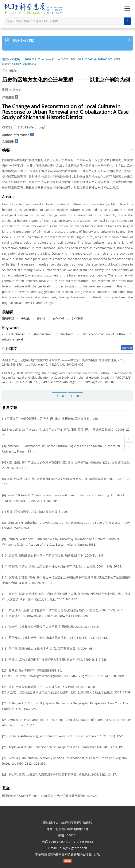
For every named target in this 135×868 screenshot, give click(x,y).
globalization (43, 334)
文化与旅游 (9, 70)
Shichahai (67, 334)
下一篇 (76, 396)
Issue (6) (50, 59)
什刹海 (41, 318)
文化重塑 (77, 318)
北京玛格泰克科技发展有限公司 (67, 854)
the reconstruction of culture (104, 334)
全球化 (25, 318)
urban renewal (13, 339)
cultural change (14, 334)
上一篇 (59, 396)
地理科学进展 (11, 59)
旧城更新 (8, 318)
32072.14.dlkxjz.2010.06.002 (19, 64)
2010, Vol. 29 (33, 59)
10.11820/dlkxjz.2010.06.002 (95, 59)
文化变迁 (58, 318)
